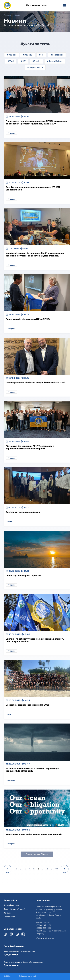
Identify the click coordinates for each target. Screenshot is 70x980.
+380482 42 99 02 (44, 925)
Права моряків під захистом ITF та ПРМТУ (28, 319)
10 (57, 869)
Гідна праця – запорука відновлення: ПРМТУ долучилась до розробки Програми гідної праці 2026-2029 (36, 122)
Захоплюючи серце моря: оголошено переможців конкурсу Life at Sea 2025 (32, 770)
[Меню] (64, 5)
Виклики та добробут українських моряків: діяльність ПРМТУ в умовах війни (35, 640)
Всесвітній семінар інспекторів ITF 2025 (28, 705)
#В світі (36, 61)
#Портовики (57, 55)
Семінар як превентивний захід (23, 512)
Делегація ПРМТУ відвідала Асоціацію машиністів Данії (35, 383)
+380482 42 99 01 (43, 922)
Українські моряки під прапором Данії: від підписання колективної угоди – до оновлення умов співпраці (35, 254)
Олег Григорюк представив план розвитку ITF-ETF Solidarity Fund (33, 188)
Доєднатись (11, 955)
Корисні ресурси (11, 905)
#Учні (11, 61)
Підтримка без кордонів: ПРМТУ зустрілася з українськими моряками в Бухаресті (30, 447)
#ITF (41, 55)
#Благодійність (55, 61)
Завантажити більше (37, 854)
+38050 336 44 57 (43, 928)
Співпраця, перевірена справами (24, 575)
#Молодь (28, 55)
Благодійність (10, 917)
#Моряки (12, 55)
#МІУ (23, 61)
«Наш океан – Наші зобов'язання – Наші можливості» (34, 834)
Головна (7, 15)
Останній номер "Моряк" (14, 909)
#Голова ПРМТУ (35, 68)
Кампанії (8, 913)
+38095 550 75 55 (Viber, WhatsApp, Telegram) (51, 932)
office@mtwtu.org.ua (45, 938)
